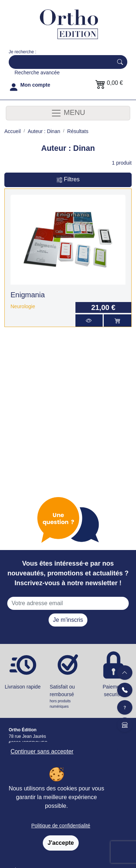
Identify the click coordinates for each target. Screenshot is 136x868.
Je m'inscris (68, 620)
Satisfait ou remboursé (68, 697)
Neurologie (23, 306)
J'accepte (61, 843)
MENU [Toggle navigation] (68, 113)
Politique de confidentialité (61, 826)
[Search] (59, 62)
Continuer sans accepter (42, 751)
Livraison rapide (23, 687)
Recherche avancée (37, 73)
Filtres (68, 180)
